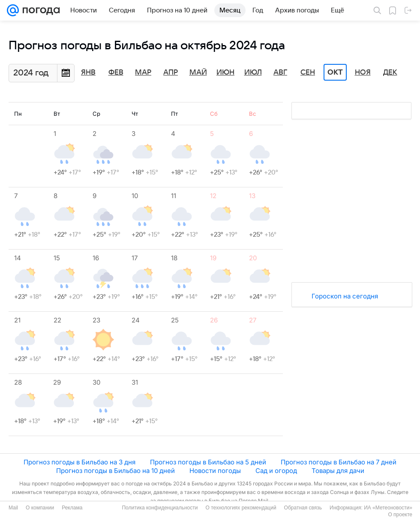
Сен (308, 72)
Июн (225, 72)
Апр (171, 72)
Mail (13, 508)
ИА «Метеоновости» (388, 508)
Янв (88, 72)
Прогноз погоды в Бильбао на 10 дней (115, 471)
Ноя (363, 72)
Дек (390, 72)
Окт (335, 72)
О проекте (400, 515)
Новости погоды (215, 471)
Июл (253, 72)
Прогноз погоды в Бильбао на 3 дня (79, 462)
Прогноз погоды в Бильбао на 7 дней (339, 462)
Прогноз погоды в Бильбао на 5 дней (208, 462)
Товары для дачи (338, 471)
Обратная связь (303, 508)
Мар (143, 72)
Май (198, 72)
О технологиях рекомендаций (241, 508)
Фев (116, 72)
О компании (40, 508)
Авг (280, 72)
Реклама (72, 508)
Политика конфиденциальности (160, 508)
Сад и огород (276, 471)
